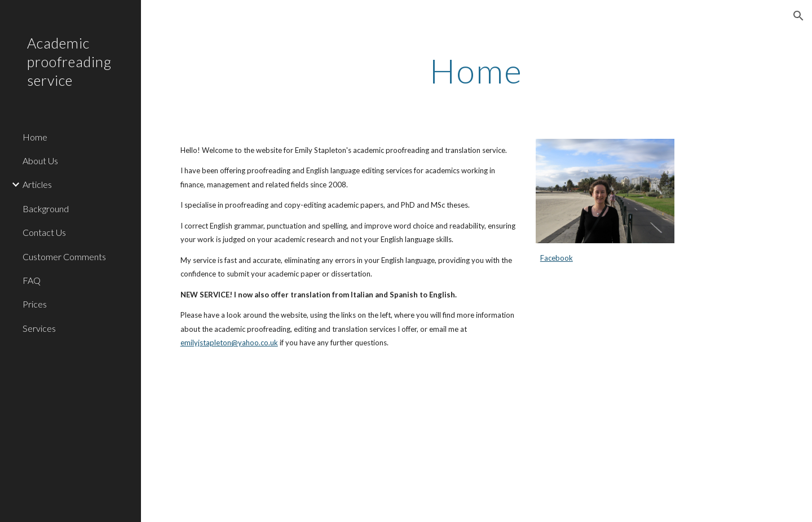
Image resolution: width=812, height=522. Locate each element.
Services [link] (39, 328)
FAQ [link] (32, 280)
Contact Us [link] (44, 232)
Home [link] (35, 137)
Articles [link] (37, 184)
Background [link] (46, 209)
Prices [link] (35, 304)
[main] (476, 71)
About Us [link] (40, 161)
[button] (798, 16)
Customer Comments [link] (64, 256)
